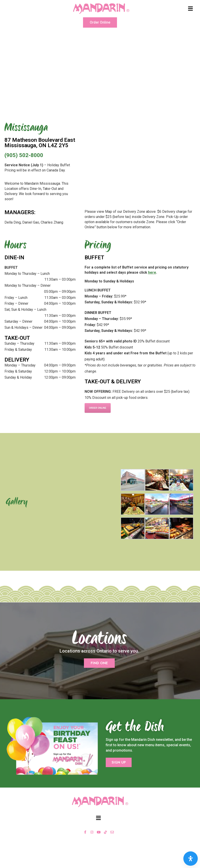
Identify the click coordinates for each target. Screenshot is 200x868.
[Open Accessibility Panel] (191, 859)
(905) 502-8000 (24, 155)
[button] (100, 22)
